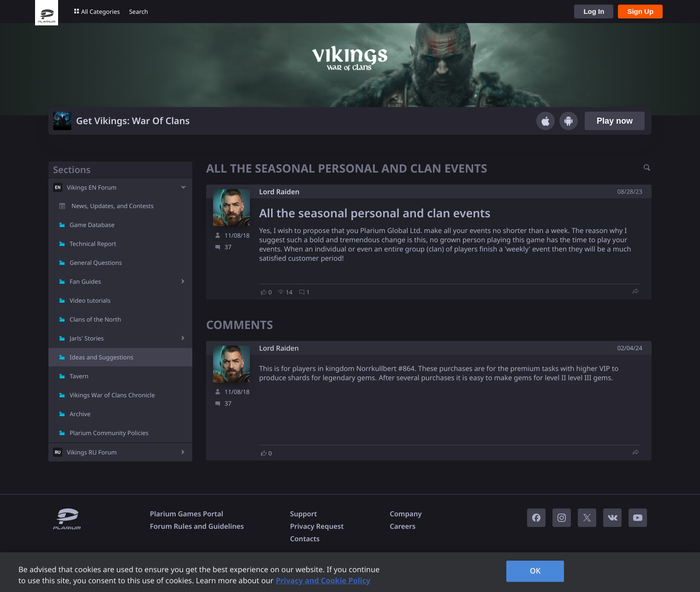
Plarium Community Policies (109, 433)
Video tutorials (90, 300)
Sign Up (640, 11)
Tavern (79, 376)
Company (406, 514)
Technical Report (93, 244)
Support (303, 514)
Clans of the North (95, 319)
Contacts (305, 539)
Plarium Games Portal (187, 514)
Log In (594, 11)
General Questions (96, 263)
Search (139, 12)
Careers (403, 526)
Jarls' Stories (87, 338)
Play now (615, 121)
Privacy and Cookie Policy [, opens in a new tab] (323, 580)
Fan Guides (85, 281)
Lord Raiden (279, 192)
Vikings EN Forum (92, 187)
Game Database (92, 225)
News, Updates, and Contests (113, 206)
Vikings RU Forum (92, 452)
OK (535, 571)
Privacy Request (317, 526)
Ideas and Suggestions (101, 357)
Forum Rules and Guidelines (197, 526)
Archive (80, 414)
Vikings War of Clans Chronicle (112, 395)
